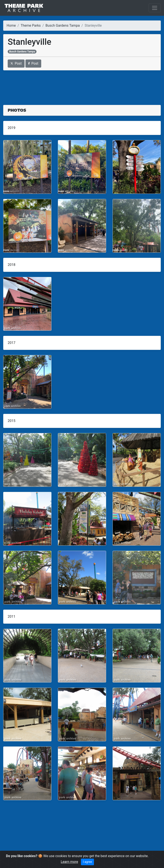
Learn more (69, 862)
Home (11, 25)
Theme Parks (31, 25)
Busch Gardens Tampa (63, 25)
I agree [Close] (87, 862)
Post (16, 63)
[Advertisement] (82, 85)
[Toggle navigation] (155, 8)
